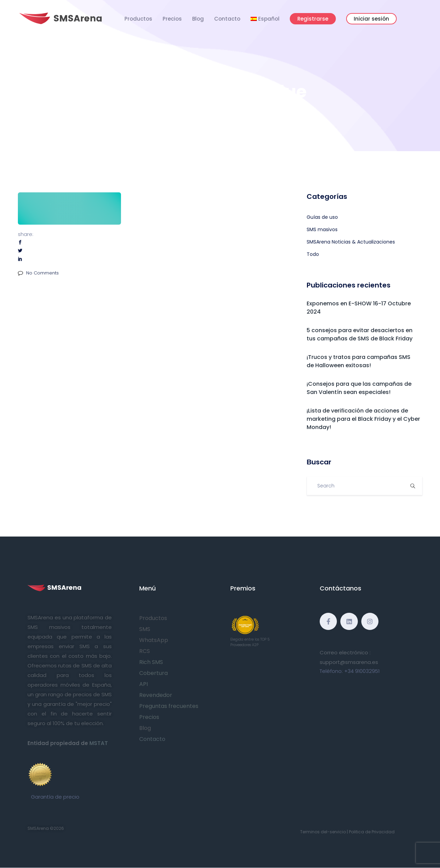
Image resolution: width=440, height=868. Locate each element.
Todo (313, 254)
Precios (172, 19)
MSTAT (99, 743)
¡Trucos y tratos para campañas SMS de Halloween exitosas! (359, 361)
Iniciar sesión (371, 19)
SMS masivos (322, 229)
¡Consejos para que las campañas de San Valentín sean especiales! (359, 388)
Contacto (227, 19)
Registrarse (313, 19)
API (144, 684)
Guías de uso (322, 217)
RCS (145, 651)
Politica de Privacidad (372, 832)
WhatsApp (154, 640)
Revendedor (156, 695)
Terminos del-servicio (323, 832)
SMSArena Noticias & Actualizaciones (351, 242)
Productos (138, 19)
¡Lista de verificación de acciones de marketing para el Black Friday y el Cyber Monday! (363, 419)
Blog (198, 19)
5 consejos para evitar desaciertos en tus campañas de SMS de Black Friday (360, 334)
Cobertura (153, 673)
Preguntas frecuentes (169, 706)
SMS (145, 629)
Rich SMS (151, 662)
